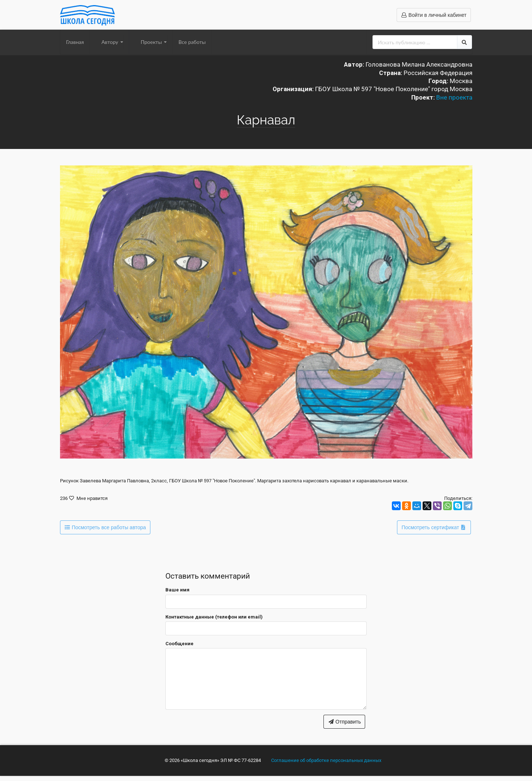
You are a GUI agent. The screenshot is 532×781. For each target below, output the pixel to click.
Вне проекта (454, 97)
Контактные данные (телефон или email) (214, 617)
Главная (75, 42)
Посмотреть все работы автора (105, 527)
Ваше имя (177, 590)
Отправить (344, 722)
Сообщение (179, 644)
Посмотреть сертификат (434, 527)
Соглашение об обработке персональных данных (326, 760)
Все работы (192, 42)
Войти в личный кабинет (434, 15)
